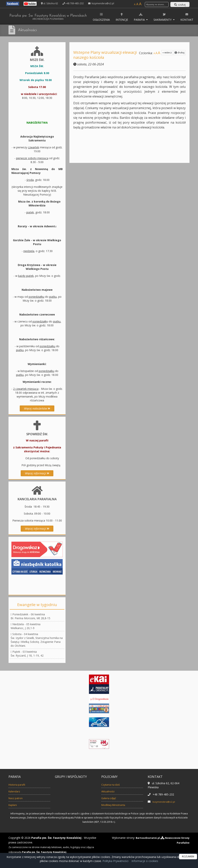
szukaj (180, 5)
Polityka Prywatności (115, 861)
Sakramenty (180, 17)
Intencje (138, 17)
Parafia (156, 17)
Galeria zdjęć (111, 798)
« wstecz (167, 53)
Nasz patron (18, 798)
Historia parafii (19, 784)
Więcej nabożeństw (37, 408)
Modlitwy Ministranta (117, 805)
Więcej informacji (37, 473)
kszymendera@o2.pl (103, 3)
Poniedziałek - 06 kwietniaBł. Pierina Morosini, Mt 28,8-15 (30, 616)
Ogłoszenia (118, 17)
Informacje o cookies (145, 861)
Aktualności (29, 30)
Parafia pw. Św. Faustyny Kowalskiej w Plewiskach (56, 17)
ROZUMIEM (188, 856)
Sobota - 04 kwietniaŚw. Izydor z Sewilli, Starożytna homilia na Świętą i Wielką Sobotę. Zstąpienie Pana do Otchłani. (37, 640)
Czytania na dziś (113, 784)
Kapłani (14, 805)
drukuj (180, 53)
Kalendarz (16, 791)
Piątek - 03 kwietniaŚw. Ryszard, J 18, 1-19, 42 (27, 654)
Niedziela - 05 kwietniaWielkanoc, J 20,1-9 (26, 626)
